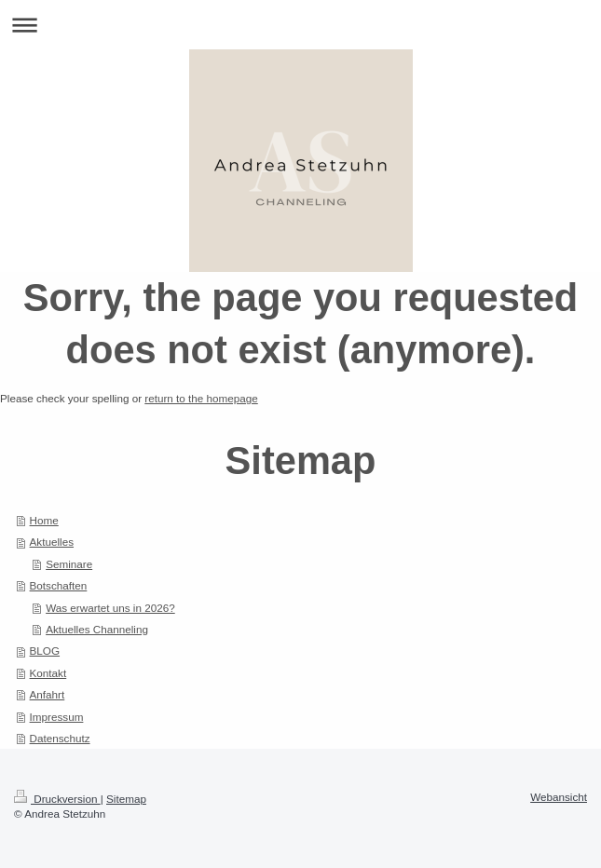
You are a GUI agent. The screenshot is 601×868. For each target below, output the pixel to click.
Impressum (57, 717)
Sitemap (126, 799)
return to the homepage (201, 398)
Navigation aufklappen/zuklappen (300, 25)
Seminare (69, 564)
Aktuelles (52, 542)
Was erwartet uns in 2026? (110, 608)
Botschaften (59, 585)
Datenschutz (60, 738)
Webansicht (559, 797)
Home (44, 520)
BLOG (45, 651)
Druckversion (57, 799)
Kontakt (48, 673)
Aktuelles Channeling (97, 629)
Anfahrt (48, 694)
